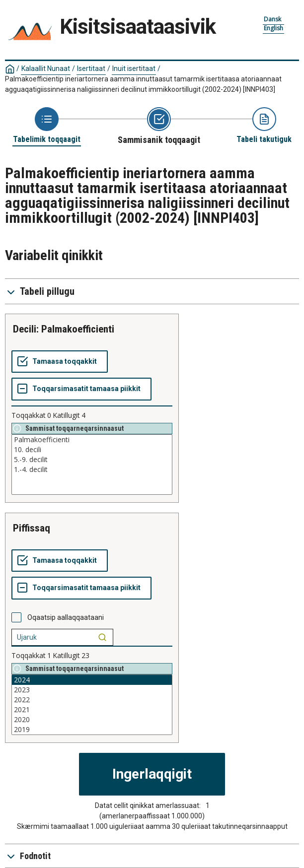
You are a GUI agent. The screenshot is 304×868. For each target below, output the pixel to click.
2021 (92, 710)
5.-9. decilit (92, 460)
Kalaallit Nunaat (46, 68)
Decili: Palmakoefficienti (64, 329)
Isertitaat (91, 68)
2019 (92, 730)
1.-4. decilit (92, 469)
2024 (92, 680)
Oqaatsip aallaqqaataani (66, 617)
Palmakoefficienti (92, 440)
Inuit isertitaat (134, 68)
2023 (92, 690)
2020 (92, 720)
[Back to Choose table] (47, 126)
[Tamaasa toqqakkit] (60, 362)
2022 (92, 700)
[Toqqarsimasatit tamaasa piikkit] (81, 389)
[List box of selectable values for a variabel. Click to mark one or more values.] (92, 465)
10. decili (92, 450)
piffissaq (32, 528)
